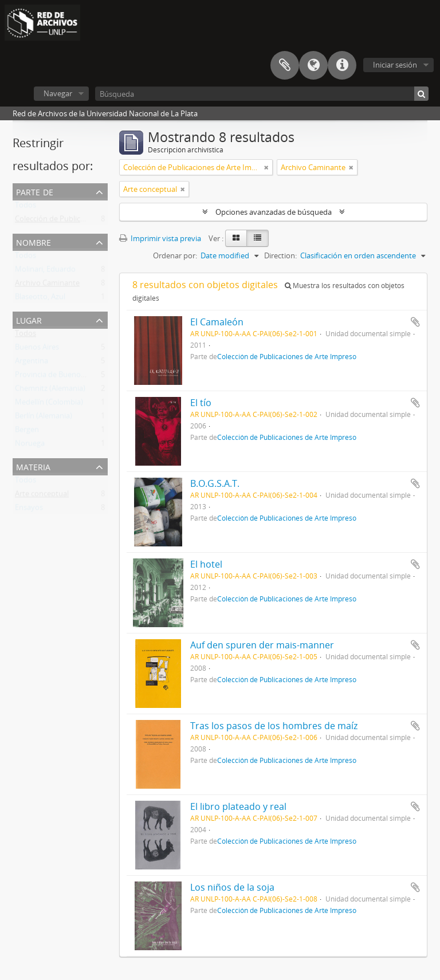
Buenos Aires (37, 349)
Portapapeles (285, 65)
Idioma (313, 65)
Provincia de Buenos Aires (59, 377)
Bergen (27, 432)
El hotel (206, 564)
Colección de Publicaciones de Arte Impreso (89, 221)
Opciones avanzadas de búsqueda (274, 212)
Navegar (58, 93)
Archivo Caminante (47, 285)
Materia (33, 466)
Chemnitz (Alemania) (50, 391)
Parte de (35, 191)
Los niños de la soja (232, 887)
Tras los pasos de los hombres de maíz (274, 726)
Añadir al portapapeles (415, 322)
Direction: (280, 255)
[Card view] (236, 238)
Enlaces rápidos (342, 65)
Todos (25, 207)
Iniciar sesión (395, 65)
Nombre (34, 241)
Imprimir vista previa (160, 238)
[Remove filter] (266, 167)
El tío (201, 403)
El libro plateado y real (238, 806)
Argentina (32, 363)
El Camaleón (217, 322)
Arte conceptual (42, 496)
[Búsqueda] (262, 94)
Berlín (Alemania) (44, 418)
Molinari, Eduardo (45, 271)
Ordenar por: (175, 255)
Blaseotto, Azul (40, 299)
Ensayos (29, 510)
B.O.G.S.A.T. (215, 483)
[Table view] (258, 238)
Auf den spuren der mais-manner (262, 645)
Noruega (30, 446)
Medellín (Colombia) (49, 404)
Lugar (29, 319)
